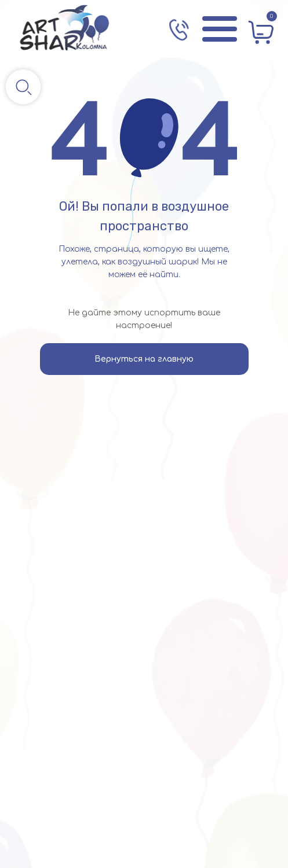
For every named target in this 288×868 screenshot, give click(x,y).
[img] (65, 29)
